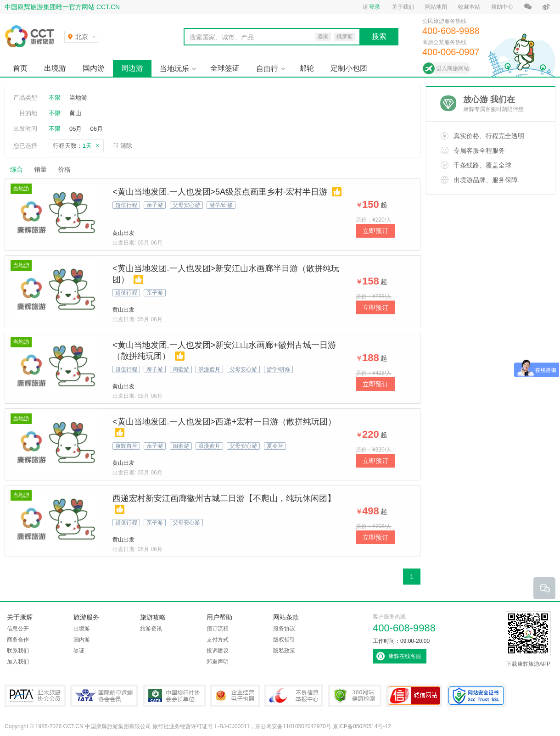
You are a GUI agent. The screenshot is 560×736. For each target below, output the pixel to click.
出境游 (55, 68)
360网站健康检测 (355, 696)
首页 (20, 68)
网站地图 (436, 7)
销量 (40, 169)
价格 (68, 169)
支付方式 (218, 640)
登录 (375, 7)
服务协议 (284, 629)
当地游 (78, 98)
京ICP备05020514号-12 (362, 726)
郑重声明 (218, 662)
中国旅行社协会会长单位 (174, 696)
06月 (96, 129)
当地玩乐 (174, 69)
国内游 (94, 68)
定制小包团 (349, 68)
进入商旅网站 (453, 68)
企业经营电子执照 (235, 696)
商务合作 (18, 640)
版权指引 (284, 640)
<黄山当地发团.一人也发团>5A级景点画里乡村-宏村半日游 (220, 192)
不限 (55, 98)
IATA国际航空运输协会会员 (104, 696)
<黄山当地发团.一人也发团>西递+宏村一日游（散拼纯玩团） (224, 422)
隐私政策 (284, 651)
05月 (76, 129)
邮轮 (307, 68)
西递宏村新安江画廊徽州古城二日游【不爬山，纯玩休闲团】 (224, 498)
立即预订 (375, 231)
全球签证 (225, 68)
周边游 (132, 68)
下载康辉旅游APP (528, 639)
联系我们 (18, 651)
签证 (79, 651)
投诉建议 (218, 651)
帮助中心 (502, 7)
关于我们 (403, 7)
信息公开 (18, 629)
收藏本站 (469, 7)
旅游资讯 (151, 629)
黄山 (75, 113)
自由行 (267, 69)
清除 (126, 146)
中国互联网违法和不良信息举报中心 (294, 696)
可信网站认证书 (414, 696)
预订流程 (218, 629)
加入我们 (18, 662)
